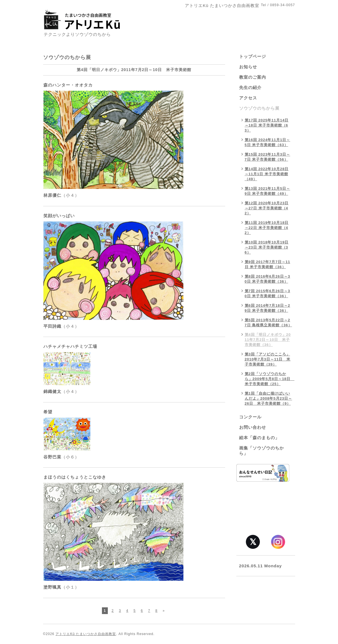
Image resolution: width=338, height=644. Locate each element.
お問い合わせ (253, 427)
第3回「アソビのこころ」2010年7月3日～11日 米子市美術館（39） (268, 359)
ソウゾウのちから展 (259, 108)
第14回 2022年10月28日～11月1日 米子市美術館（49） (267, 174)
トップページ (253, 56)
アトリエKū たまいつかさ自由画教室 (86, 634)
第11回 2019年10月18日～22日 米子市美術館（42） (267, 228)
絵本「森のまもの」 (259, 438)
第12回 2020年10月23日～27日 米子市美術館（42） (267, 208)
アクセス (248, 98)
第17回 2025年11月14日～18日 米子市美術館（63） (267, 125)
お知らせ (248, 67)
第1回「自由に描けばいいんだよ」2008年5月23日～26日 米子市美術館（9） (269, 398)
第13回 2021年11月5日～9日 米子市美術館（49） (268, 191)
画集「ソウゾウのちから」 (262, 451)
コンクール (250, 417)
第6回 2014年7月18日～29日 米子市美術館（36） (268, 308)
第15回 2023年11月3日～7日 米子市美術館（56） (268, 157)
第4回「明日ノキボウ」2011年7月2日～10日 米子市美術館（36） (268, 340)
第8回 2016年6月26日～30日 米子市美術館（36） (268, 279)
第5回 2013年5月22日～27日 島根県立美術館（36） (268, 323)
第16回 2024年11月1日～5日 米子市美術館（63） (268, 142)
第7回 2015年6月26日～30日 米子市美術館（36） (268, 293)
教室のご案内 (253, 77)
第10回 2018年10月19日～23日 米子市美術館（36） (267, 247)
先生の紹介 (250, 87)
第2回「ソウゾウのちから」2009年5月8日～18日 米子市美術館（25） (270, 379)
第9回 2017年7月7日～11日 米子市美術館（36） (268, 264)
